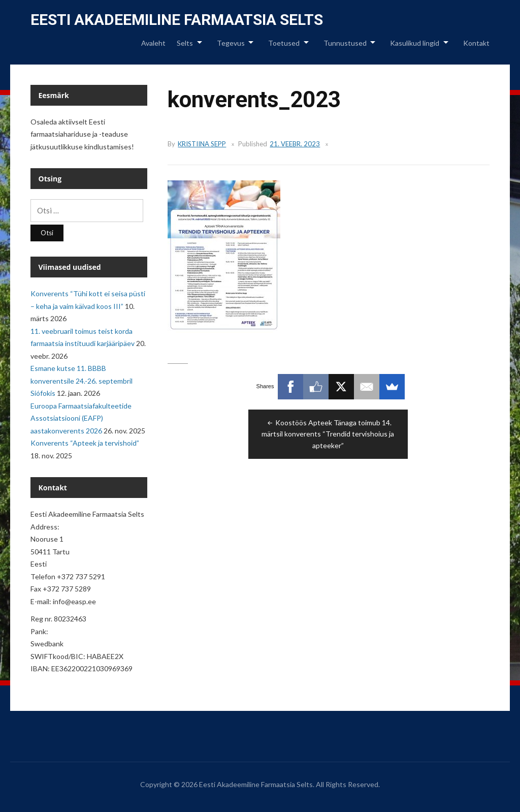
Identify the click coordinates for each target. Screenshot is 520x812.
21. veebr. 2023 (295, 144)
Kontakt (476, 43)
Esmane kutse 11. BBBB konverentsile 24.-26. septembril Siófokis (82, 381)
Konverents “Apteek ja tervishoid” (85, 443)
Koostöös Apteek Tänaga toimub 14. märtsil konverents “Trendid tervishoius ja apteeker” (328, 434)
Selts (185, 43)
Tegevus (231, 43)
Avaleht (153, 43)
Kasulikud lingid (415, 43)
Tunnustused (345, 43)
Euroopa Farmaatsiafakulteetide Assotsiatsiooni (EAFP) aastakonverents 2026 (81, 418)
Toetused (284, 43)
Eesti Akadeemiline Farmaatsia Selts (177, 20)
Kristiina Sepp (202, 144)
